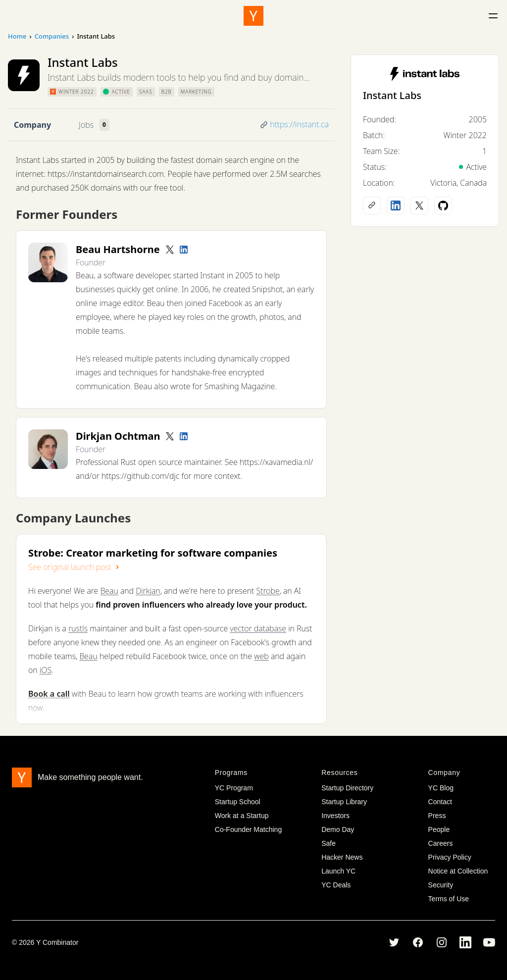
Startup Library (344, 802)
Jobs (86, 125)
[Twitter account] (170, 250)
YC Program (234, 788)
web (261, 656)
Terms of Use (449, 899)
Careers (441, 843)
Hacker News (342, 857)
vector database (258, 628)
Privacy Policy (450, 857)
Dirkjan (148, 591)
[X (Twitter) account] (419, 206)
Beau (109, 591)
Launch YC (338, 871)
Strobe (268, 591)
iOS (46, 670)
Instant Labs (392, 95)
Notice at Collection (458, 871)
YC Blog (441, 788)
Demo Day (338, 829)
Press (437, 816)
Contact (440, 802)
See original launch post (75, 567)
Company (32, 125)
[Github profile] (443, 206)
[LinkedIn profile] (184, 250)
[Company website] (372, 206)
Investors (335, 816)
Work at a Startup (242, 816)
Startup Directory (347, 788)
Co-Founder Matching (248, 829)
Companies (52, 36)
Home (17, 36)
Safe (329, 843)
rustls (78, 628)
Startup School (238, 802)
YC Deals (336, 885)
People (439, 829)
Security (441, 885)
